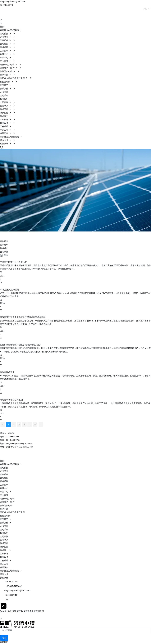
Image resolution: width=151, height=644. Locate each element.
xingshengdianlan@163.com (13, 2)
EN (150, 9)
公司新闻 (4, 252)
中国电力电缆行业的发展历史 (13, 262)
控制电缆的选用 (7, 372)
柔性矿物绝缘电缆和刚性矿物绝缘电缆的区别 (21, 345)
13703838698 (6, 5)
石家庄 (22, 615)
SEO (29, 615)
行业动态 (4, 248)
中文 (145, 9)
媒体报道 (4, 241)
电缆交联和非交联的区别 (11, 400)
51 (35, 424)
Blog (6, 235)
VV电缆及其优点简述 (10, 290)
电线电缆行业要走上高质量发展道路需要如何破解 (23, 317)
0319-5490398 (13, 440)
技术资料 (4, 245)
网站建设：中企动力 (9, 615)
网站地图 (4, 642)
